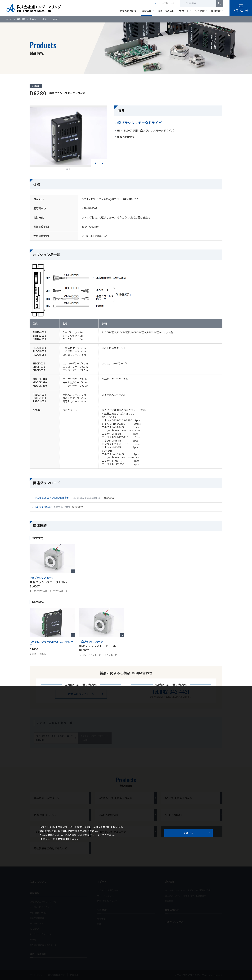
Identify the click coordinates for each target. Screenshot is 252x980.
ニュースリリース (166, 3)
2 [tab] (69, 169)
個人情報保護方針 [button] (67, 831)
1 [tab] (67, 169)
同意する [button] (189, 833)
